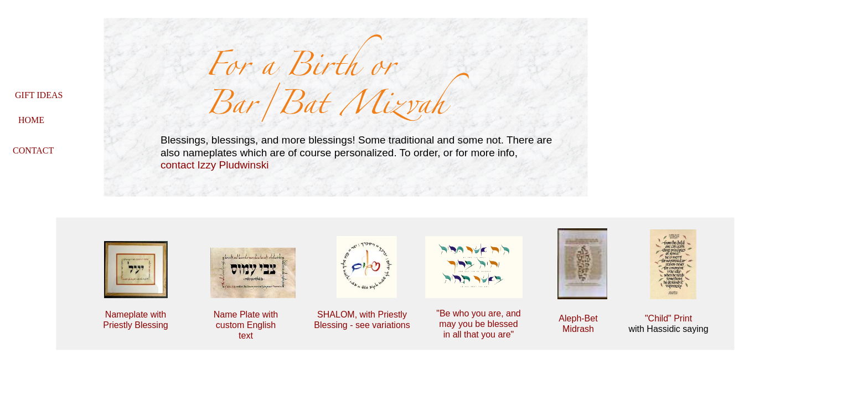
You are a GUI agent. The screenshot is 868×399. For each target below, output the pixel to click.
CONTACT (33, 150)
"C (650, 318)
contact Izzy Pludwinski (215, 165)
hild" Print (673, 318)
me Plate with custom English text (247, 325)
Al (562, 318)
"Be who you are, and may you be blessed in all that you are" (478, 324)
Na (219, 314)
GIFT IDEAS (39, 95)
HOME (31, 120)
